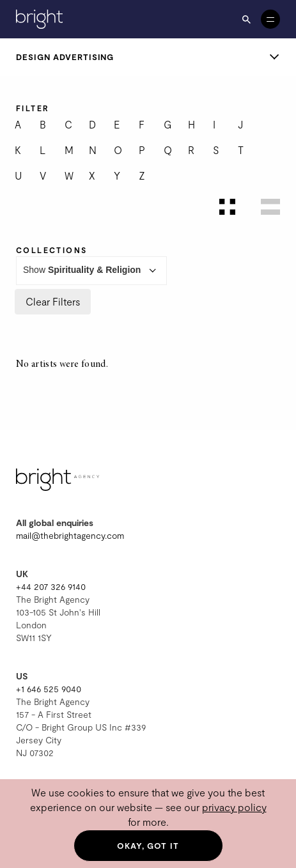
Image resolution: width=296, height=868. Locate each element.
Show (91, 271)
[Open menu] (270, 19)
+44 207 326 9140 (51, 586)
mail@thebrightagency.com (70, 535)
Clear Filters (53, 301)
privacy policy (234, 807)
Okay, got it (148, 846)
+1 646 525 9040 (49, 689)
